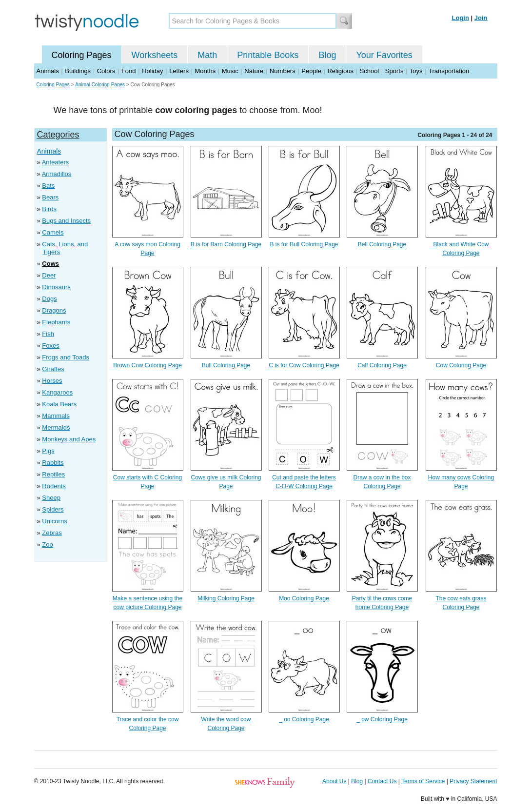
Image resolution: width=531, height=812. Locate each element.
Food (129, 71)
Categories (58, 135)
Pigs (48, 451)
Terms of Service (423, 781)
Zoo (47, 545)
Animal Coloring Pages (100, 85)
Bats (48, 186)
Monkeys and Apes (69, 439)
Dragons (54, 310)
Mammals (56, 416)
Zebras (52, 533)
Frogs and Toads (66, 357)
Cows (50, 264)
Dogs (49, 299)
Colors (106, 71)
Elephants (56, 322)
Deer (49, 275)
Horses (52, 381)
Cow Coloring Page (461, 365)
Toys (416, 71)
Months (206, 71)
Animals (48, 71)
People (311, 71)
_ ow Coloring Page (382, 719)
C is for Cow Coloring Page (304, 365)
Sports (394, 71)
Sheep (51, 498)
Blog (327, 55)
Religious (340, 71)
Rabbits (53, 463)
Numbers (283, 71)
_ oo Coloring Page (304, 719)
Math (207, 55)
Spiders (53, 509)
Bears (50, 197)
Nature (254, 71)
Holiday (152, 71)
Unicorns (54, 521)
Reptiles (53, 474)
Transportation (449, 71)
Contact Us (382, 781)
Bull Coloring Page (226, 365)
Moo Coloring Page (304, 598)
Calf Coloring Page (382, 365)
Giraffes (53, 369)
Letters (179, 71)
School (370, 71)
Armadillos (57, 174)
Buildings (78, 71)
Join (481, 18)
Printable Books (268, 55)
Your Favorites (384, 55)
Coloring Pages (82, 55)
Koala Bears (59, 404)
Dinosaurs (56, 287)
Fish (48, 334)
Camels (53, 232)
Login (461, 18)
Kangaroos (57, 392)
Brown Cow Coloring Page (147, 365)
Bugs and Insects (66, 221)
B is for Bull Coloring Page (304, 244)
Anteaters (56, 162)
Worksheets (155, 55)
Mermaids (56, 427)
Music (230, 71)
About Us (334, 781)
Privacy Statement (473, 781)
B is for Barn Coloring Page (226, 244)
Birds (49, 209)
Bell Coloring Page (382, 244)
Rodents (54, 486)
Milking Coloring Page (226, 598)
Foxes (50, 346)
